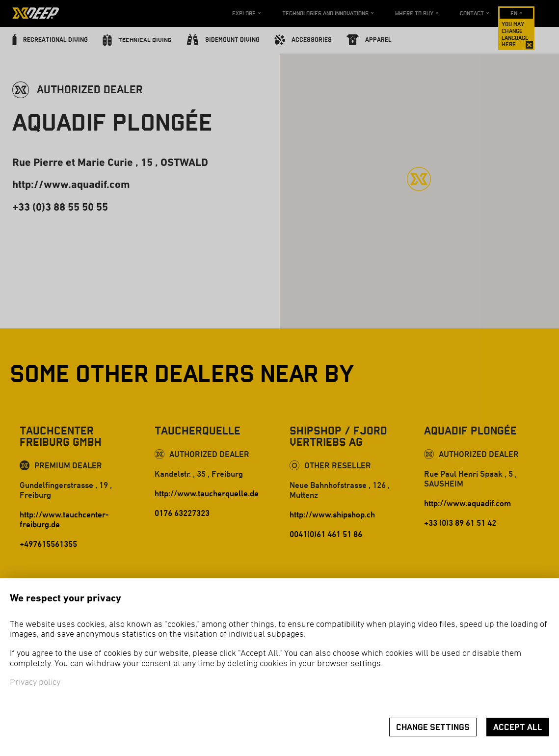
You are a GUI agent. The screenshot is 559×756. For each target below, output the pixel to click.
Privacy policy (35, 683)
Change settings (433, 727)
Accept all (518, 727)
